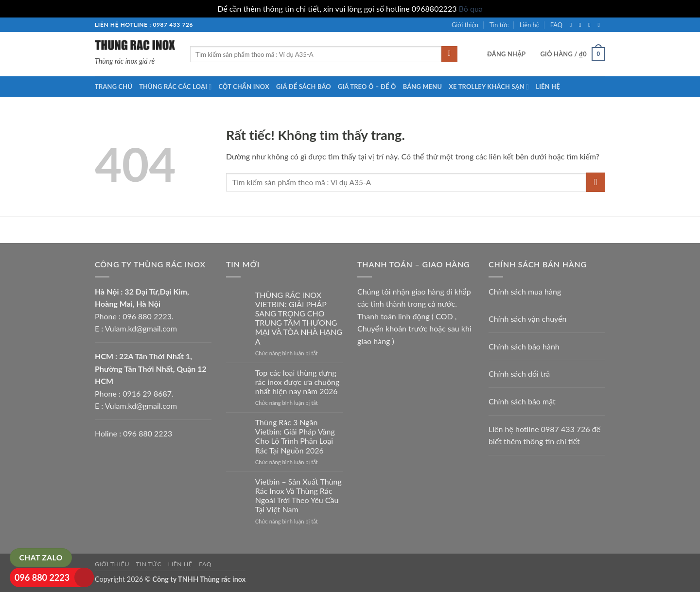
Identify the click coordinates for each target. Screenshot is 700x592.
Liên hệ (530, 25)
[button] (507, 54)
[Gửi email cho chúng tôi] (600, 25)
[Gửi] (449, 54)
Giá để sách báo (304, 87)
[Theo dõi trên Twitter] (591, 25)
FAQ (556, 25)
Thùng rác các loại (175, 87)
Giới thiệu (465, 25)
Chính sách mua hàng (525, 291)
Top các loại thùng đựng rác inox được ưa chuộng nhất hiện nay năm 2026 (297, 382)
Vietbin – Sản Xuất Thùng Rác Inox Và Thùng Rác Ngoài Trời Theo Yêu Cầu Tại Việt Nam (298, 496)
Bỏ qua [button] (471, 9)
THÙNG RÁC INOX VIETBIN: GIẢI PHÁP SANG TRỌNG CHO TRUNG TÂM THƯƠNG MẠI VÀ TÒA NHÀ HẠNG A (299, 318)
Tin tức (499, 25)
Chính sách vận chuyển (528, 319)
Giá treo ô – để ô (367, 87)
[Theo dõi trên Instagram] (582, 25)
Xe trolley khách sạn (489, 87)
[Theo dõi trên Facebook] (573, 25)
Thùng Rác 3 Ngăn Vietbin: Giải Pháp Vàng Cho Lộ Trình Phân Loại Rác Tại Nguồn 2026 (295, 436)
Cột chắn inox (244, 87)
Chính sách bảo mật (522, 401)
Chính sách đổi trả (519, 374)
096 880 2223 (42, 577)
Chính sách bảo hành (524, 346)
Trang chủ (114, 87)
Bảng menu (423, 87)
